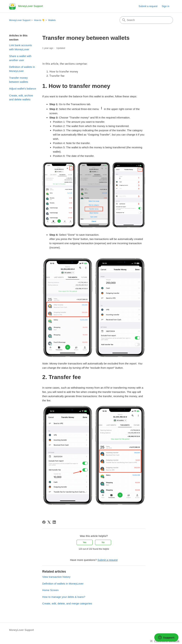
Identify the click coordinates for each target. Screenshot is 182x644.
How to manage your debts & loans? (64, 597)
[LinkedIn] (54, 522)
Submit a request (148, 6)
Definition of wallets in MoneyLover (22, 69)
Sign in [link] (166, 6)
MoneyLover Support (20, 20)
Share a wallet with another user (20, 58)
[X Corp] (49, 522)
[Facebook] (44, 522)
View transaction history (56, 577)
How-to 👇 (39, 20)
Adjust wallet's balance (22, 89)
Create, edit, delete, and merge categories (67, 603)
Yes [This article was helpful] (85, 542)
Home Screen (50, 590)
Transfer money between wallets (19, 80)
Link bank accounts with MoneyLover (20, 47)
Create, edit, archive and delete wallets (21, 98)
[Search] (146, 20)
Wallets (52, 20)
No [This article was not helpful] (103, 542)
